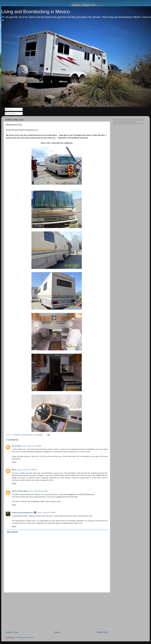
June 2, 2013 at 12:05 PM (27, 470)
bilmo (14, 470)
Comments (10, 113)
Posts (8, 109)
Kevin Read (16, 446)
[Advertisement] (57, 612)
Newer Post (12, 632)
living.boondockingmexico (23, 513)
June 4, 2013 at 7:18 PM (46, 513)
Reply (14, 462)
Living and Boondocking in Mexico (35, 12)
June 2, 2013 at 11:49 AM (31, 446)
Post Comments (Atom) (25, 638)
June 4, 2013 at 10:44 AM (38, 491)
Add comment (12, 532)
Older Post (102, 632)
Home (57, 632)
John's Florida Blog (20, 491)
